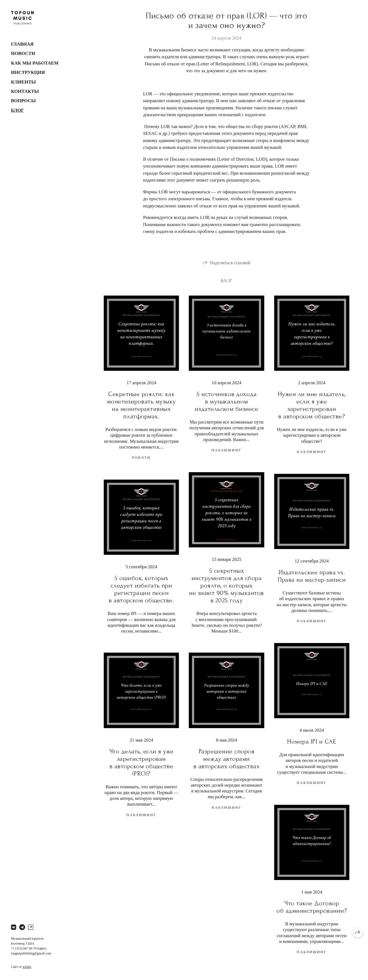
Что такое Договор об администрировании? (312, 907)
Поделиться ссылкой (230, 263)
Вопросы (23, 101)
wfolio (27, 967)
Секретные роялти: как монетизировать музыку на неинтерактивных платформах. (141, 405)
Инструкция (28, 72)
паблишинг (227, 450)
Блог (18, 110)
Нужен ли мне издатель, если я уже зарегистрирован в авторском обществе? (312, 405)
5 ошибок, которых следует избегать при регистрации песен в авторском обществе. (141, 589)
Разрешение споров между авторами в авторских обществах (227, 759)
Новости (23, 53)
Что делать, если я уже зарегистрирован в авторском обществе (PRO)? (141, 762)
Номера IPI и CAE (312, 741)
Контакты (25, 91)
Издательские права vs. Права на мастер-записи (312, 576)
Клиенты (23, 82)
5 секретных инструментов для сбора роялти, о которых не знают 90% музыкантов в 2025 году (226, 585)
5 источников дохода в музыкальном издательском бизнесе (227, 401)
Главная (22, 44)
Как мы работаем (35, 63)
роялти (141, 457)
